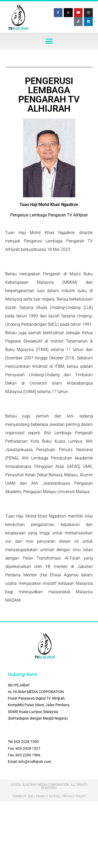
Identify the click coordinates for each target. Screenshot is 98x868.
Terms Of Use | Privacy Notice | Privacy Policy (49, 796)
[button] (49, 41)
